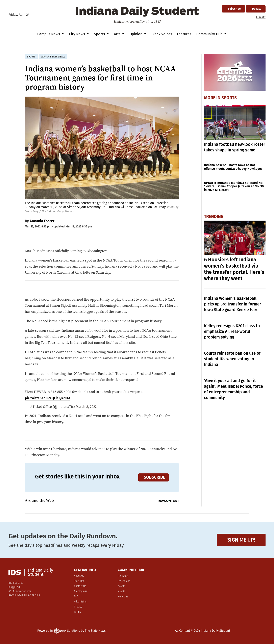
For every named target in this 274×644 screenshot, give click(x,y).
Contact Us (80, 586)
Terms (77, 612)
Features (184, 34)
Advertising (80, 602)
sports (31, 57)
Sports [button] (100, 34)
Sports (229, 98)
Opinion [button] (136, 34)
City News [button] (77, 34)
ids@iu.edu (15, 587)
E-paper (261, 17)
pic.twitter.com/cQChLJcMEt (48, 398)
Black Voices (162, 34)
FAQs (77, 597)
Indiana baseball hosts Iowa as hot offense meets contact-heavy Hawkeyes (233, 167)
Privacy (78, 607)
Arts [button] (118, 34)
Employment (81, 591)
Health (122, 592)
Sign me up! (241, 540)
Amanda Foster (42, 221)
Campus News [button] (49, 34)
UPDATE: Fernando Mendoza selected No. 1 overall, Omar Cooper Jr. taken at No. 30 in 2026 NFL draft (234, 186)
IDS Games (124, 581)
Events (121, 586)
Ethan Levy (32, 211)
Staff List (79, 581)
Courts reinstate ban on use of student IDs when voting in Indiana (232, 359)
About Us (79, 576)
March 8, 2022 (86, 407)
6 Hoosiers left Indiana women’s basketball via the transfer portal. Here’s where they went (234, 269)
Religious (123, 597)
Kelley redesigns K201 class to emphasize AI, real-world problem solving (232, 331)
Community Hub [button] (210, 34)
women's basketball (53, 57)
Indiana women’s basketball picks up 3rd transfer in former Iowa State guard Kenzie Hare (233, 304)
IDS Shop (123, 576)
